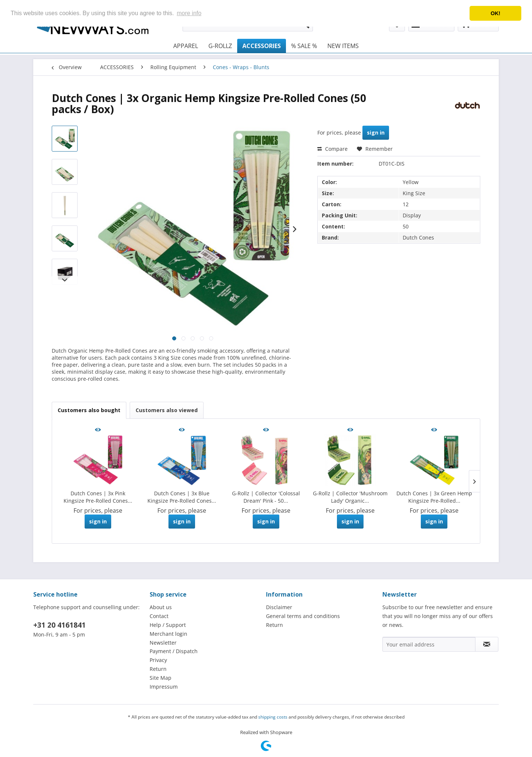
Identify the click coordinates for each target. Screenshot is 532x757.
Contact (159, 616)
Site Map (161, 678)
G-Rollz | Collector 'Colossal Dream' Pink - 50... (266, 497)
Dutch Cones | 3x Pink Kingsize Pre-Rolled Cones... (98, 497)
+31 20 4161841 (59, 625)
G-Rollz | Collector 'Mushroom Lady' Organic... (350, 497)
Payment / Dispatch (174, 651)
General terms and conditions (303, 616)
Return (158, 669)
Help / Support (168, 625)
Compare (332, 149)
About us (161, 607)
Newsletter (163, 643)
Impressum (164, 687)
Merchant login (168, 634)
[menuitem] (186, 46)
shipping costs (273, 717)
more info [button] (189, 13)
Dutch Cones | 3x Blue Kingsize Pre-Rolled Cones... (182, 497)
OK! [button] (495, 13)
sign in (376, 133)
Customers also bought (89, 410)
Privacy (158, 660)
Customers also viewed (167, 410)
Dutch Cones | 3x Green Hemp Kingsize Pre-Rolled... (434, 497)
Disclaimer (279, 607)
